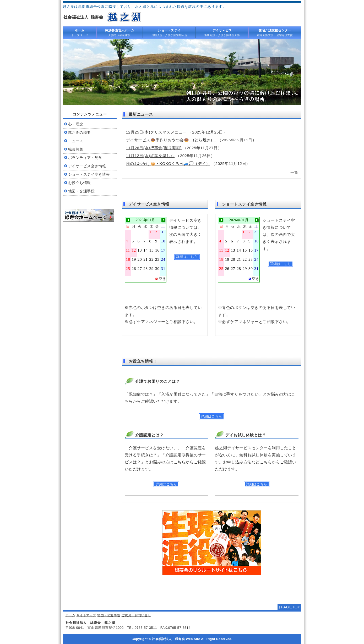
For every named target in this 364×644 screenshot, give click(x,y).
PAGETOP (289, 607)
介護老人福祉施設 (120, 32)
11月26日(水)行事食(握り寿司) (154, 148)
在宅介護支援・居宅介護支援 (275, 32)
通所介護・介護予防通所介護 (222, 32)
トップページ (80, 32)
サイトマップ (86, 615)
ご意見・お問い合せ (136, 615)
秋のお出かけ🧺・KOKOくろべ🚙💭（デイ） (168, 163)
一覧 (294, 172)
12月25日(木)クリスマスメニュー (156, 132)
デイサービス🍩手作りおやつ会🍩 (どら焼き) (171, 140)
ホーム (70, 615)
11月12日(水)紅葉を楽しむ (150, 156)
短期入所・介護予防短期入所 (169, 32)
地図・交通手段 (109, 615)
